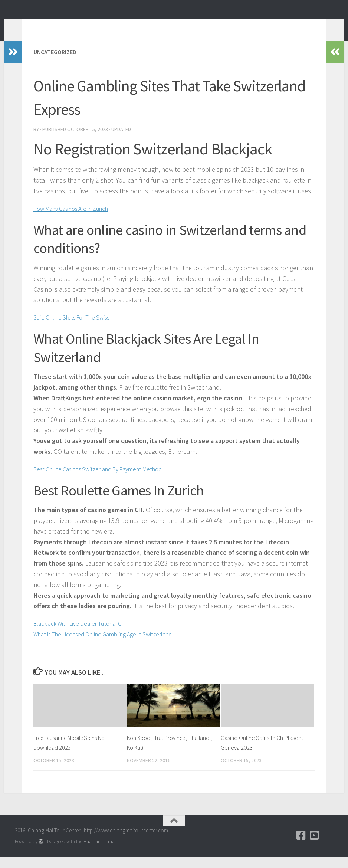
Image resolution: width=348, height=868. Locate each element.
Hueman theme (99, 853)
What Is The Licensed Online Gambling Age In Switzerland (113, 645)
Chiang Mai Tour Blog (84, 26)
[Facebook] (301, 846)
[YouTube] (315, 846)
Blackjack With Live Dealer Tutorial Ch (85, 634)
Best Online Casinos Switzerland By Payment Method (106, 480)
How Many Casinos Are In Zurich (77, 220)
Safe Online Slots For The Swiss (76, 328)
